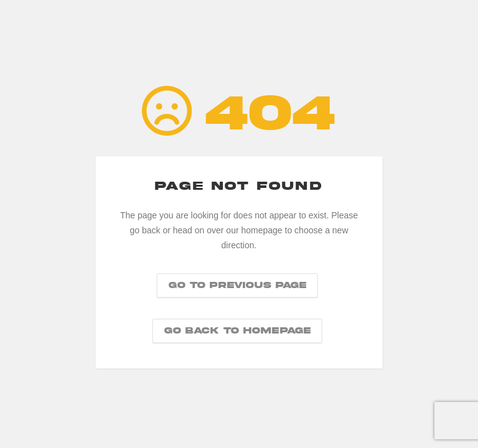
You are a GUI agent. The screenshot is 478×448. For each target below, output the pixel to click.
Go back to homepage (237, 331)
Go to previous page (237, 286)
